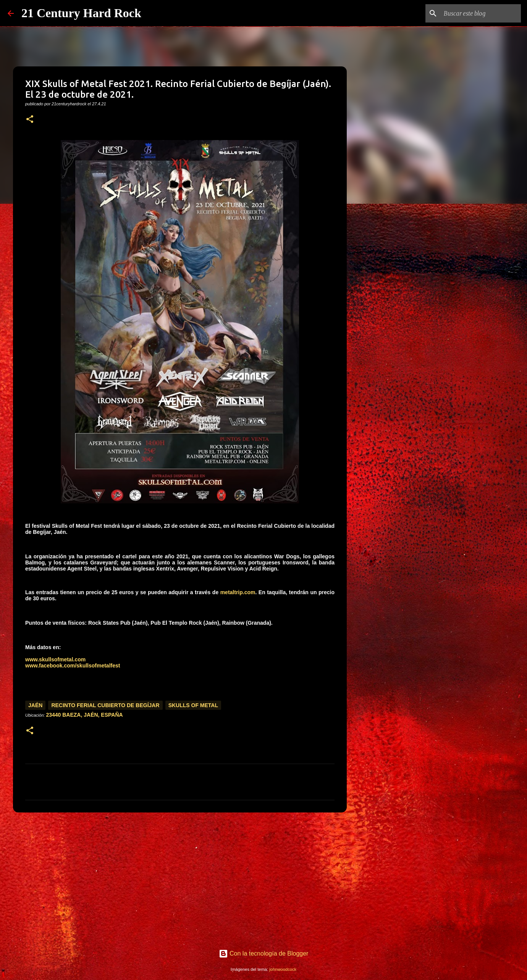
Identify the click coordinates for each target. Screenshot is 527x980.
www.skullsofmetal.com (55, 659)
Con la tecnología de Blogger (264, 953)
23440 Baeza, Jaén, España (84, 715)
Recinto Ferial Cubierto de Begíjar (105, 705)
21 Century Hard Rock (81, 13)
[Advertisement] (180, 877)
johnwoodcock (283, 969)
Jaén (35, 705)
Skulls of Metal (193, 705)
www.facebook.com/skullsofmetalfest (73, 666)
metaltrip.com (238, 592)
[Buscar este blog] (481, 13)
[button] (30, 120)
